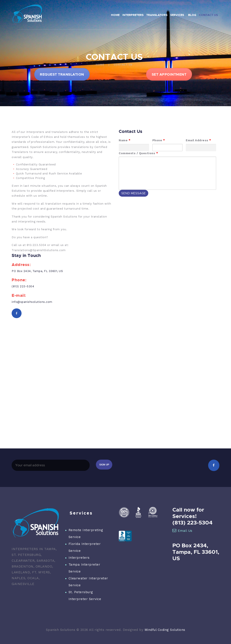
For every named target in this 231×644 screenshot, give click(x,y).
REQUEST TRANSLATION (62, 74)
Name (125, 140)
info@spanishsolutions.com (32, 302)
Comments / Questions (138, 153)
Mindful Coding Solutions (165, 630)
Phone (159, 140)
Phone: (19, 280)
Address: (21, 265)
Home (100, 65)
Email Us (182, 531)
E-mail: (19, 295)
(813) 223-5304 (23, 286)
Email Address (198, 140)
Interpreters (79, 558)
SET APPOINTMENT (169, 74)
